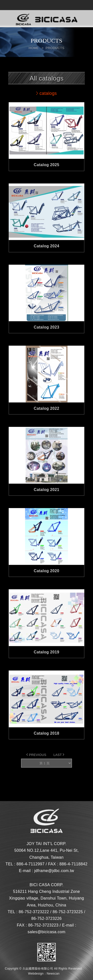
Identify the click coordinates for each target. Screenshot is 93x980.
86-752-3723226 (46, 918)
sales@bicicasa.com (46, 932)
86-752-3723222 (34, 912)
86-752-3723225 (68, 912)
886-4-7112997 (30, 864)
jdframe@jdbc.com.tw (54, 871)
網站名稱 (47, 20)
